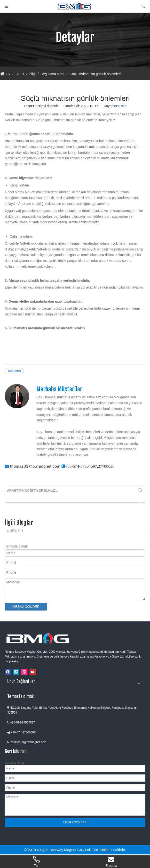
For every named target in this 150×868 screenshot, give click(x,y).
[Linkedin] (16, 672)
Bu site (121, 106)
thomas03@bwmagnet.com (35, 466)
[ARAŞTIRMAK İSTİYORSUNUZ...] (71, 490)
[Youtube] (33, 672)
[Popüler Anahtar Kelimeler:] (141, 490)
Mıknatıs (14, 371)
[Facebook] (8, 672)
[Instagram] (24, 672)
